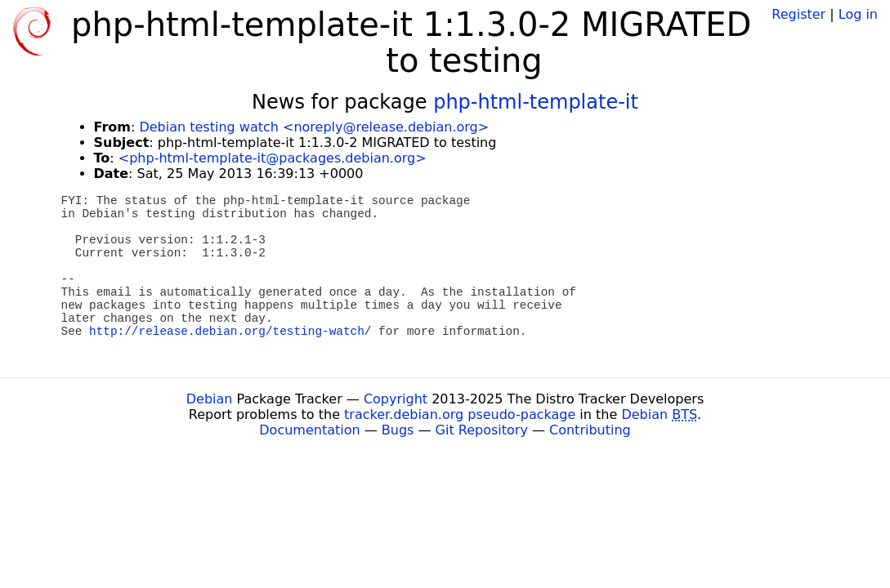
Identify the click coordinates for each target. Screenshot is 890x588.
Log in (858, 14)
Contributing (590, 430)
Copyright (396, 399)
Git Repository (482, 430)
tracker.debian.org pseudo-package (460, 414)
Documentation (309, 430)
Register (798, 14)
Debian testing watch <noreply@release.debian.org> (314, 127)
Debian (210, 399)
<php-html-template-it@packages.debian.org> (273, 158)
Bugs (398, 430)
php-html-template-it (536, 102)
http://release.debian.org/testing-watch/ (230, 332)
